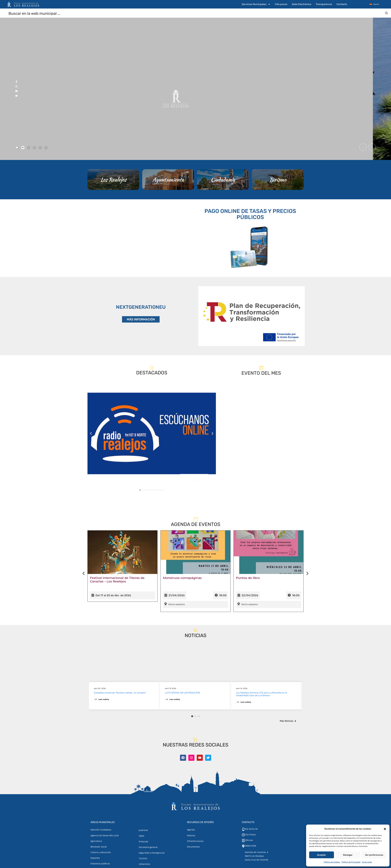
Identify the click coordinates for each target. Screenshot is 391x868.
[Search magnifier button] (386, 13)
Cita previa (281, 4)
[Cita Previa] (243, 835)
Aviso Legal (367, 862)
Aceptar (321, 855)
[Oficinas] (243, 841)
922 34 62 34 (251, 829)
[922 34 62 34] (243, 829)
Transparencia (324, 4)
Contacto (342, 4)
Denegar (348, 855)
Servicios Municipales (256, 4)
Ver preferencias (374, 855)
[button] (385, 829)
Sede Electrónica (301, 4)
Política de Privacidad (351, 862)
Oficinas (249, 840)
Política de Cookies (332, 862)
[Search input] (196, 13)
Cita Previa (250, 835)
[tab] (17, 148)
